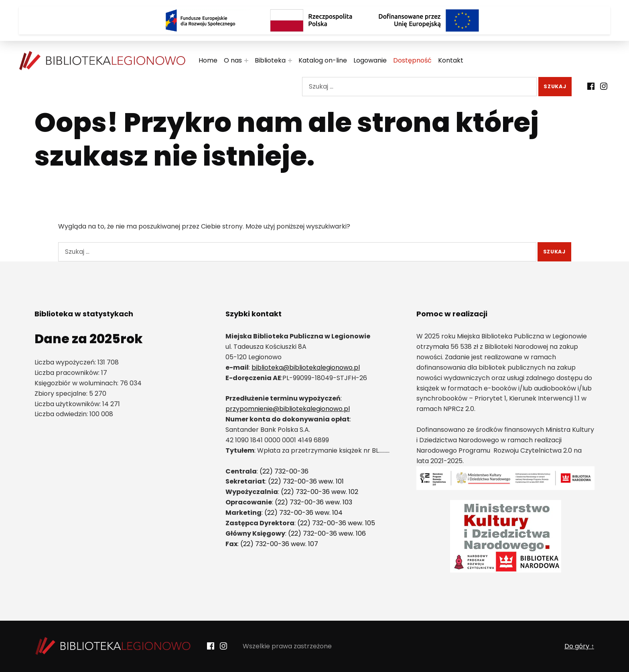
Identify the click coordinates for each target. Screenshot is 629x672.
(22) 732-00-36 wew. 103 (313, 502)
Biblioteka (270, 60)
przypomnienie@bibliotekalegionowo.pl (288, 409)
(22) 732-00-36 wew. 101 (306, 481)
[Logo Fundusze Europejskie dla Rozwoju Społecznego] (200, 20)
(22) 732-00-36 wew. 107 (279, 544)
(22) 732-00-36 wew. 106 (327, 533)
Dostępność (412, 60)
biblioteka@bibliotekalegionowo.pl (306, 367)
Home (208, 60)
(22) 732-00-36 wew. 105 (336, 523)
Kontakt (451, 60)
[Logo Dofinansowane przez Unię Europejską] (429, 20)
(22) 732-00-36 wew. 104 (303, 513)
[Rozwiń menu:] (246, 61)
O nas (233, 60)
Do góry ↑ (579, 646)
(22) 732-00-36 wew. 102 (320, 492)
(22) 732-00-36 (284, 471)
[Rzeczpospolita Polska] (314, 20)
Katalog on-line (323, 60)
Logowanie (370, 60)
